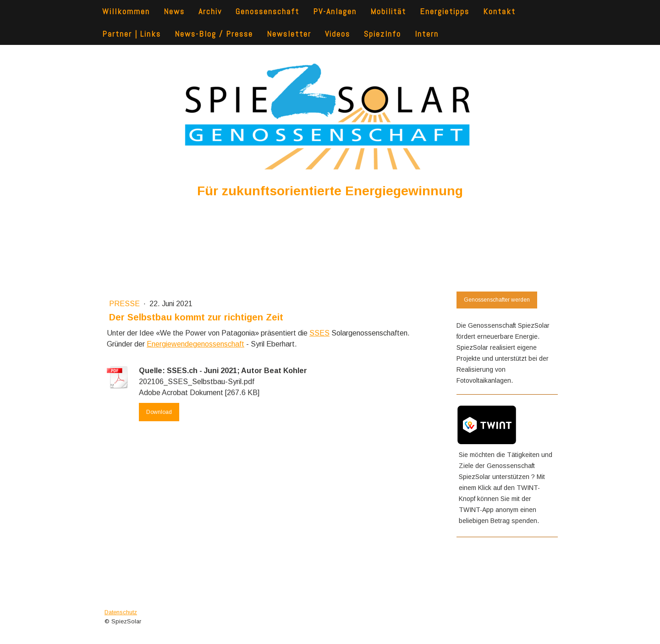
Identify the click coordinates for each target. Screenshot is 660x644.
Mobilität (388, 11)
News (174, 11)
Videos (338, 34)
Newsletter (289, 34)
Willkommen (126, 11)
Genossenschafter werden (497, 300)
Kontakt (499, 11)
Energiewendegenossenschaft (195, 344)
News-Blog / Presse (214, 34)
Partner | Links (132, 34)
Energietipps (445, 11)
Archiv (210, 11)
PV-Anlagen (335, 11)
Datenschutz (121, 612)
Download (159, 412)
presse (125, 304)
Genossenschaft (267, 11)
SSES (319, 333)
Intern (427, 34)
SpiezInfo (382, 34)
